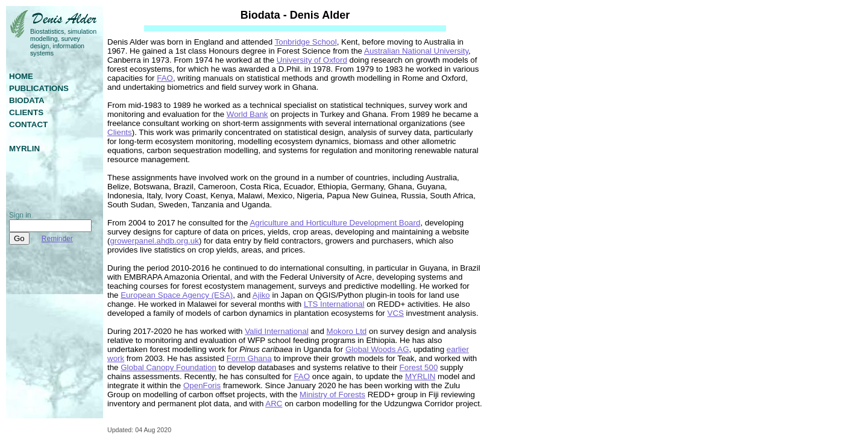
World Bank (247, 114)
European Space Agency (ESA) (177, 295)
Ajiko (261, 295)
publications (39, 88)
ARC (274, 404)
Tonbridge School (306, 42)
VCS (396, 313)
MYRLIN (420, 376)
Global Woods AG (377, 349)
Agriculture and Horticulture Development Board (335, 223)
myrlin (24, 149)
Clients (120, 132)
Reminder (57, 239)
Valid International (277, 331)
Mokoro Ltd (347, 331)
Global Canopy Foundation (168, 367)
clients (26, 112)
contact (28, 124)
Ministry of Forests (332, 395)
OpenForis (202, 385)
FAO (165, 78)
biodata (27, 100)
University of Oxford (312, 60)
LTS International (334, 304)
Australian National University (416, 51)
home (21, 76)
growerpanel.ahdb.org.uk (154, 241)
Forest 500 (419, 367)
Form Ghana (249, 358)
